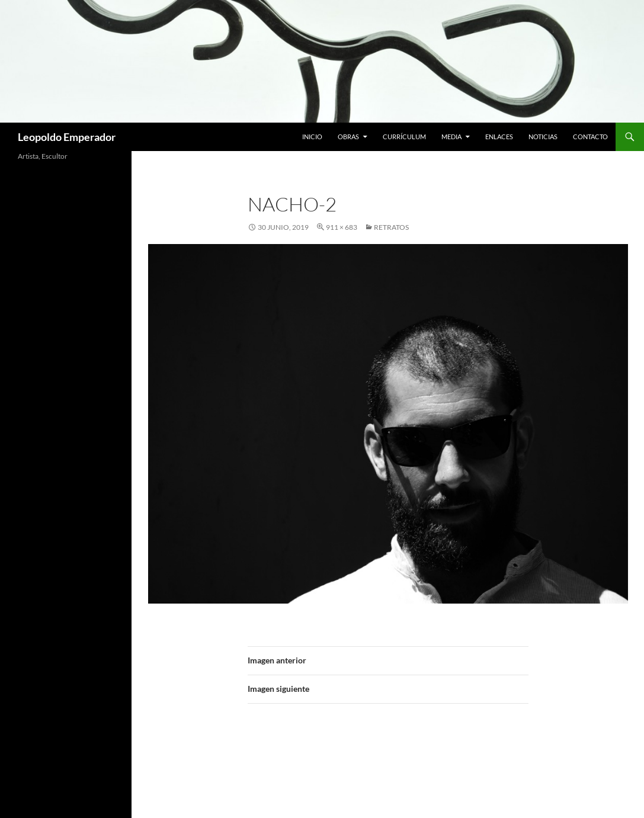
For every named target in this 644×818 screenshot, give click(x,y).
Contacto (590, 137)
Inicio (312, 137)
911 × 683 (342, 227)
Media (451, 137)
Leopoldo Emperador (67, 137)
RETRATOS (391, 227)
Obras (348, 137)
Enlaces (499, 137)
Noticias (543, 137)
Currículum (404, 137)
